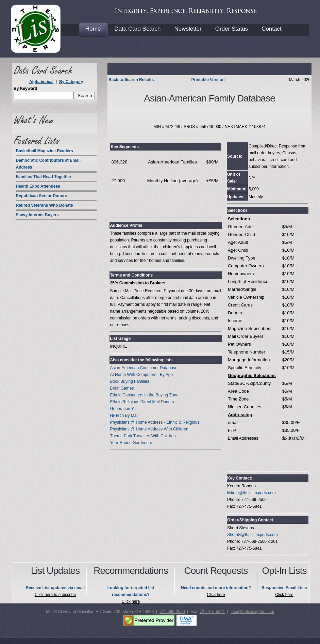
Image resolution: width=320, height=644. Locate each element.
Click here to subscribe (55, 595)
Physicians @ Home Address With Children (149, 429)
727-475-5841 (212, 612)
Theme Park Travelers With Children (143, 436)
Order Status (232, 29)
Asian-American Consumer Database (144, 368)
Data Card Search (137, 29)
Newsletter (188, 29)
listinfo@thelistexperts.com (251, 493)
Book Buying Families (129, 381)
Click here (131, 601)
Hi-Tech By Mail (124, 415)
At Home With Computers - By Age (141, 375)
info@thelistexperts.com (252, 612)
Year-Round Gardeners (131, 443)
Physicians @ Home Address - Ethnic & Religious (155, 422)
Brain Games (122, 388)
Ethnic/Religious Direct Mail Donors (142, 402)
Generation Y (122, 409)
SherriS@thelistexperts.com (252, 535)
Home (93, 29)
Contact (272, 29)
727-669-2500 (172, 612)
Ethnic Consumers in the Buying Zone (144, 395)
